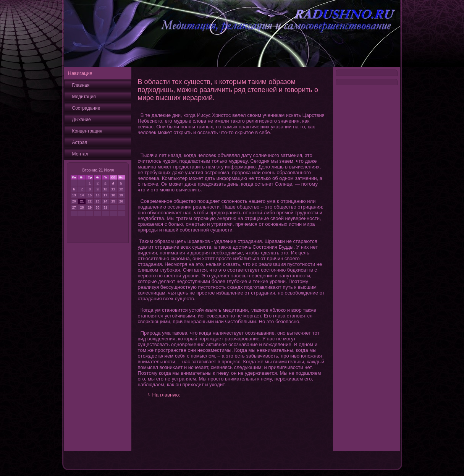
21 (82, 201)
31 (105, 207)
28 (82, 207)
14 (82, 195)
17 (105, 195)
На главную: (166, 395)
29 (90, 207)
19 (121, 195)
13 (74, 195)
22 (90, 201)
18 (113, 195)
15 (90, 195)
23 (98, 201)
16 (98, 195)
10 (105, 189)
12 (121, 189)
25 (113, 201)
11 (113, 189)
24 (105, 201)
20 (74, 201)
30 (98, 207)
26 (121, 201)
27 (74, 207)
